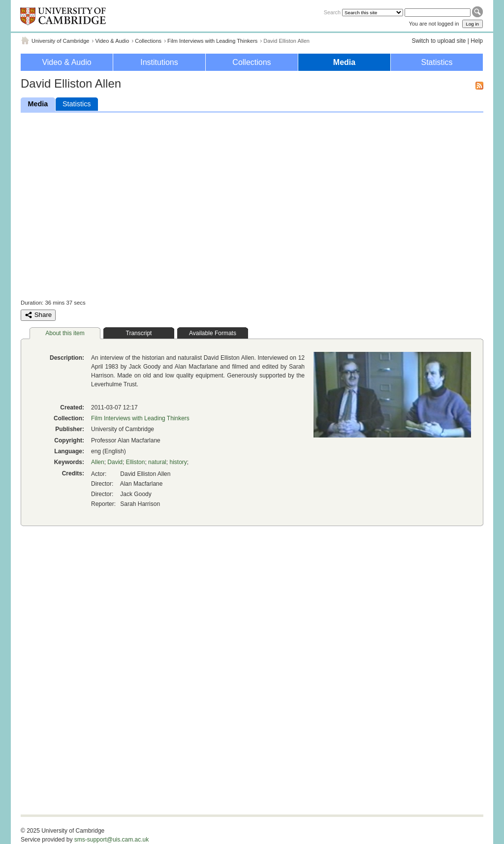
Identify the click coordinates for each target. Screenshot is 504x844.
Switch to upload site (439, 41)
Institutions (159, 62)
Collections (148, 41)
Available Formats (213, 333)
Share (38, 315)
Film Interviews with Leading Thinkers (212, 41)
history (178, 462)
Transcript (139, 333)
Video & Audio (112, 41)
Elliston (136, 462)
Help (477, 41)
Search (332, 12)
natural (157, 462)
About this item (65, 333)
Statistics (437, 62)
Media (344, 62)
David (115, 462)
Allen (98, 462)
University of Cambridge (60, 41)
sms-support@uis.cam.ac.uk (112, 840)
